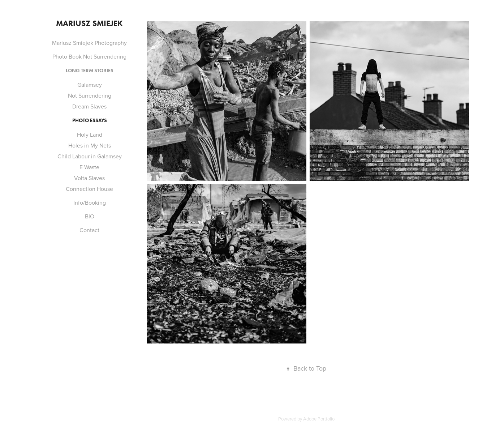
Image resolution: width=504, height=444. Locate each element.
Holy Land (90, 135)
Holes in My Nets (90, 145)
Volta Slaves (89, 178)
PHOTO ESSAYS (90, 121)
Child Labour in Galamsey (90, 156)
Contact (89, 230)
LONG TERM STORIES (90, 71)
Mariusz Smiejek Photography (89, 43)
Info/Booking (90, 202)
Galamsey (90, 85)
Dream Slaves (89, 106)
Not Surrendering (90, 95)
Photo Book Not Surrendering (89, 56)
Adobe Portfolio (319, 419)
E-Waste (89, 167)
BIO (90, 216)
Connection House (89, 189)
